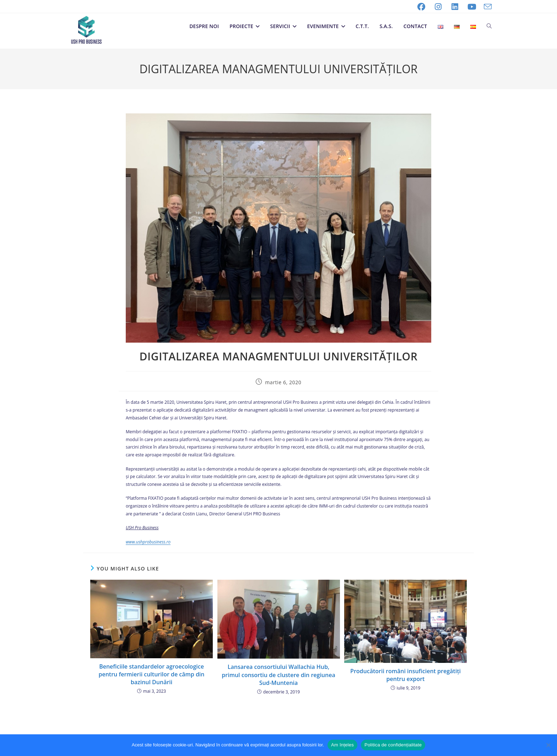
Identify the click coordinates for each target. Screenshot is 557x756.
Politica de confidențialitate (393, 745)
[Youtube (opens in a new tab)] (472, 7)
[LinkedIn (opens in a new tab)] (455, 7)
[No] (548, 745)
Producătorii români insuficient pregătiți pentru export (405, 675)
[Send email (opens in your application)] (486, 7)
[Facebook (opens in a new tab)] (421, 7)
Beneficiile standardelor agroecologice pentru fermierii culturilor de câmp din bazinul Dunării (152, 674)
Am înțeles (342, 745)
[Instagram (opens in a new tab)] (438, 7)
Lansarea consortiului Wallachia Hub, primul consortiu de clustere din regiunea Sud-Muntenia (278, 675)
